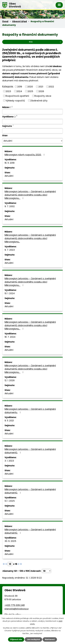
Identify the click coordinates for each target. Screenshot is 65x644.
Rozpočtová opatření (17, 96)
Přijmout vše (16, 639)
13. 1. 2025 (10, 501)
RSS (45, 42)
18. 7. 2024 (10, 337)
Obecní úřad (19, 21)
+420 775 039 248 (15, 605)
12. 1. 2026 (10, 380)
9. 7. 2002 (10, 206)
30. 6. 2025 (10, 541)
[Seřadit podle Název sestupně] (12, 107)
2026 (41, 91)
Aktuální (9, 176)
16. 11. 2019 (10, 163)
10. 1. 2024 (10, 293)
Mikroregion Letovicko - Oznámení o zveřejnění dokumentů (30, 451)
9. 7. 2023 (10, 250)
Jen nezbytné (33, 639)
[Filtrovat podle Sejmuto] (32, 131)
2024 (19, 91)
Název (7, 107)
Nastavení (50, 639)
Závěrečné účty (39, 100)
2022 (51, 87)
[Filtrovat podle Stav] (32, 141)
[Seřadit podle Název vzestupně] (12, 106)
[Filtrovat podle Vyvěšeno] (32, 122)
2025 (30, 91)
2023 (8, 91)
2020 (30, 87)
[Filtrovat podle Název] (32, 112)
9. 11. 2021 (9, 421)
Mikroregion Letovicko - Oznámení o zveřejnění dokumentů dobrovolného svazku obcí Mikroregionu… (30, 195)
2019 (20, 87)
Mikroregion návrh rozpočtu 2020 (25, 155)
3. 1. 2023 (9, 461)
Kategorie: (8, 86)
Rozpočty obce (43, 96)
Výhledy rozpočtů (15, 100)
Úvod (5, 21)
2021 (41, 87)
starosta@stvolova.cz (16, 609)
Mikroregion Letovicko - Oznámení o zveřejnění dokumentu (30, 411)
